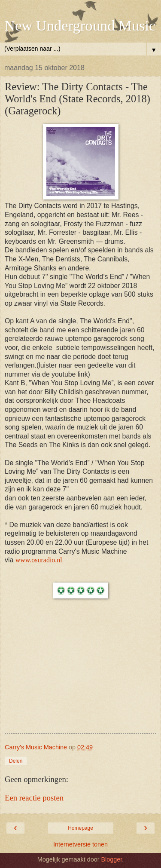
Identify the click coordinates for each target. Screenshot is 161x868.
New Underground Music (80, 25)
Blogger (111, 859)
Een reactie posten (34, 798)
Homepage (80, 828)
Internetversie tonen (80, 844)
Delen (16, 761)
